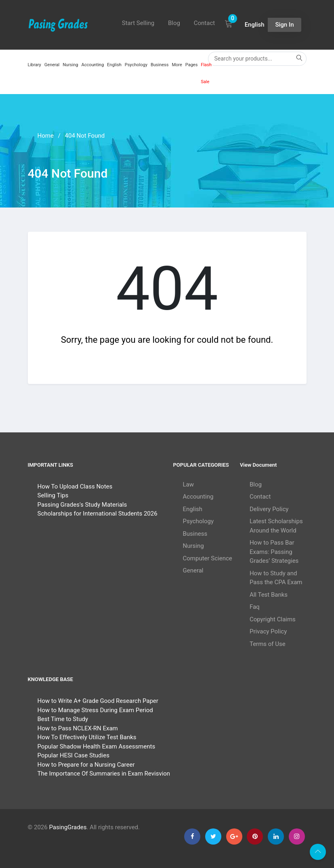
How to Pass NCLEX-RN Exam (78, 728)
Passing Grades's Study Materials (82, 505)
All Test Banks (269, 595)
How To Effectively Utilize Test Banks (87, 737)
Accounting (92, 65)
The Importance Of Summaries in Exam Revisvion (104, 774)
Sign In (284, 25)
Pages (192, 65)
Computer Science (208, 558)
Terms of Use (268, 644)
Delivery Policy (269, 509)
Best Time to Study (63, 719)
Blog (174, 23)
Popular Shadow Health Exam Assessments (97, 746)
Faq (255, 607)
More (177, 65)
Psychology (136, 65)
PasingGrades (68, 827)
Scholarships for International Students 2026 (98, 514)
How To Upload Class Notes (75, 486)
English (114, 65)
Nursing (70, 65)
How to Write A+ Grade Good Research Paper (98, 701)
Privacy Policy (268, 631)
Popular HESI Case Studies (74, 755)
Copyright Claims (273, 619)
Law (189, 484)
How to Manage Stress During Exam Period (95, 710)
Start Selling (138, 23)
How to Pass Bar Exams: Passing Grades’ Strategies (274, 552)
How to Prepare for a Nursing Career (86, 765)
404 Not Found (85, 136)
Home (46, 136)
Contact (204, 23)
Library (35, 65)
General (52, 65)
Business (160, 65)
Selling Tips (53, 495)
